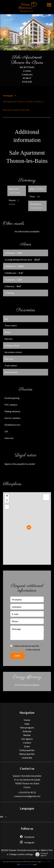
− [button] (7, 500)
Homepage (8, 96)
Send (17, 656)
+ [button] (7, 496)
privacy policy (18, 650)
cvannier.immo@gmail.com (27, 796)
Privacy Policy (47, 862)
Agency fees (47, 850)
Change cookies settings (21, 854)
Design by (41, 854)
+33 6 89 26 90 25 (27, 792)
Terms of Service (26, 864)
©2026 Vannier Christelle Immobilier (20, 850)
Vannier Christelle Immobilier (27, 776)
